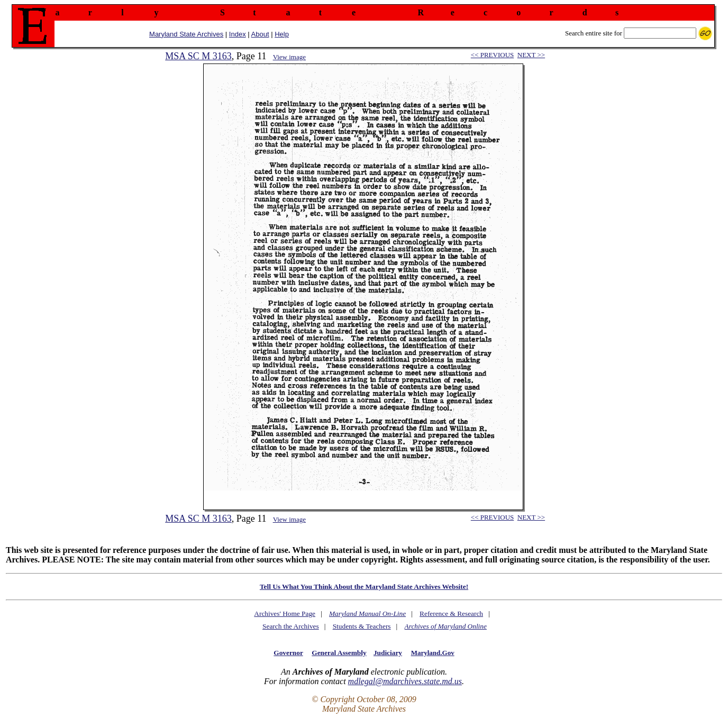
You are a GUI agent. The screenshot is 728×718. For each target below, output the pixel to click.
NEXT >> (531, 55)
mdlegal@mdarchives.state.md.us (405, 681)
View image (289, 57)
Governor (288, 653)
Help (282, 34)
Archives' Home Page (285, 614)
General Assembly (339, 653)
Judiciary (388, 653)
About (260, 34)
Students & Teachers (362, 626)
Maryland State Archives (186, 34)
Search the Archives (291, 626)
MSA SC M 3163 (198, 56)
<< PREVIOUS (492, 55)
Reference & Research (451, 614)
